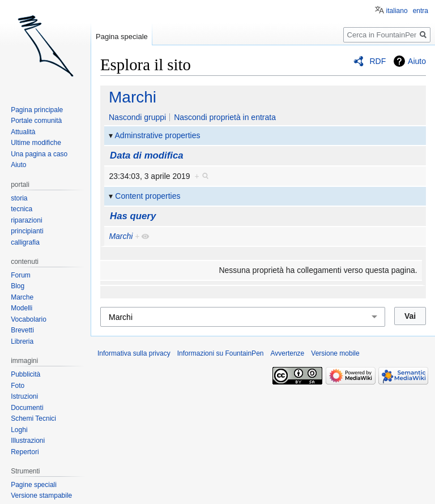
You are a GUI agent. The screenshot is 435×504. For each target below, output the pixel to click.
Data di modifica (147, 155)
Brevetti (22, 330)
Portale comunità (36, 121)
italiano (397, 11)
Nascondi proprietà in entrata (225, 117)
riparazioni (26, 220)
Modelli (22, 308)
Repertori (25, 452)
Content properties (148, 196)
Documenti (27, 408)
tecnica (22, 209)
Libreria (22, 341)
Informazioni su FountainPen (221, 353)
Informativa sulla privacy (134, 353)
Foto (18, 386)
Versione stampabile (41, 496)
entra (421, 11)
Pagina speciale (122, 37)
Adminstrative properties (158, 135)
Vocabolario (29, 319)
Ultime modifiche (36, 143)
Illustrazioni (28, 441)
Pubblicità (25, 374)
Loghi (19, 430)
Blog (18, 286)
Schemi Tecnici (33, 418)
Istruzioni (24, 396)
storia (19, 198)
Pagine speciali (34, 485)
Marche (22, 297)
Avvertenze (287, 353)
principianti (27, 231)
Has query (133, 216)
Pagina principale (37, 110)
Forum (21, 275)
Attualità (23, 132)
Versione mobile (335, 353)
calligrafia (25, 242)
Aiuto (417, 61)
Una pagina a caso (39, 154)
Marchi (133, 97)
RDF (378, 61)
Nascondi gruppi (137, 117)
